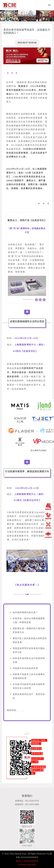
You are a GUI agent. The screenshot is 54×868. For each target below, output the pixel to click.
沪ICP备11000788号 (27, 865)
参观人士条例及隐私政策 (27, 861)
